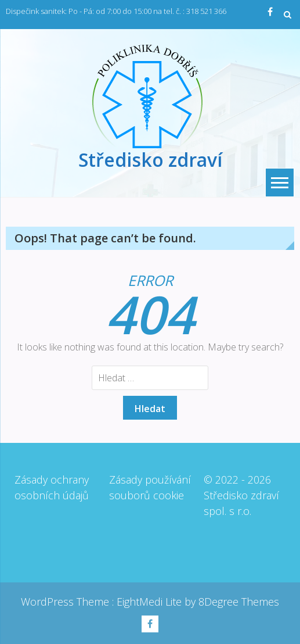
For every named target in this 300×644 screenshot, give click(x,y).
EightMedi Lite (151, 602)
